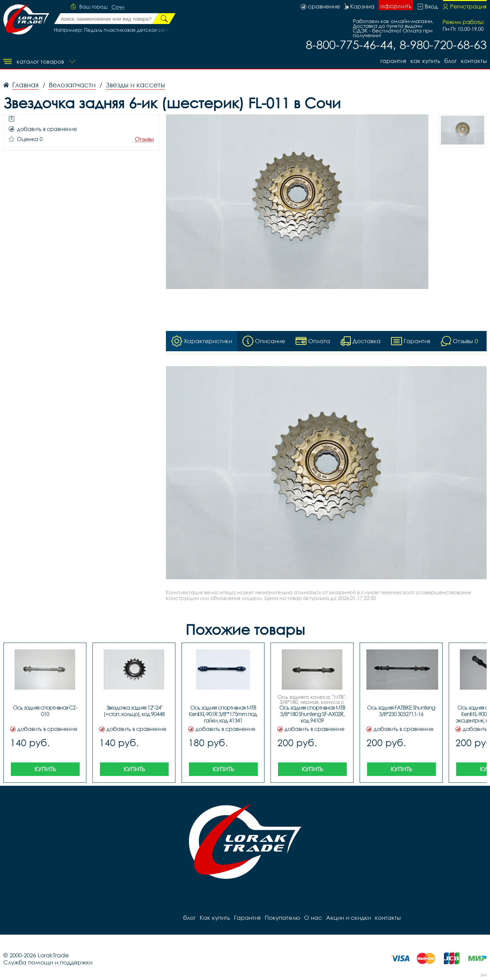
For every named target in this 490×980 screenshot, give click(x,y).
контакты (474, 61)
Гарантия (393, 61)
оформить (396, 6)
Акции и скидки (348, 918)
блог (451, 61)
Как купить (425, 61)
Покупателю (282, 918)
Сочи (118, 7)
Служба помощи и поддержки (48, 962)
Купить (45, 769)
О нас (313, 918)
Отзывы (144, 139)
